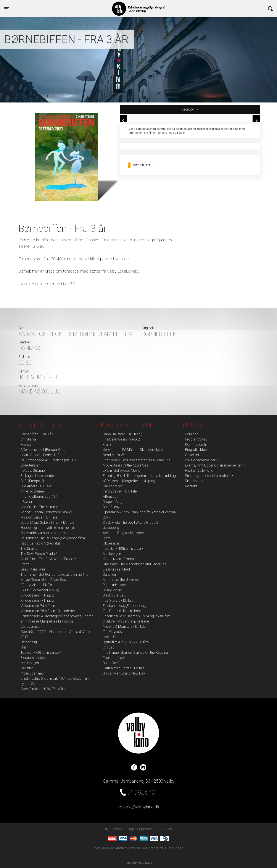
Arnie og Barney (33, 491)
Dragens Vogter (115, 502)
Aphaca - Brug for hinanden (123, 533)
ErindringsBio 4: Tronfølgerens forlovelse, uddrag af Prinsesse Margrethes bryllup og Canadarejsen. (57, 621)
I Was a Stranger (33, 471)
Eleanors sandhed (34, 658)
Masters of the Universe (121, 580)
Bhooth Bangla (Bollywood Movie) (46, 512)
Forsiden (192, 434)
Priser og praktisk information (208, 476)
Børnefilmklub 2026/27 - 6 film (43, 689)
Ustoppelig (29, 642)
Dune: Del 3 (111, 663)
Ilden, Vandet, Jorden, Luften (42, 455)
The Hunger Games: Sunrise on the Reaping (135, 653)
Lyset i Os (28, 684)
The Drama (29, 549)
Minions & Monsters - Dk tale (124, 627)
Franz (25, 564)
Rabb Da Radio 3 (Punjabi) (40, 543)
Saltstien (27, 668)
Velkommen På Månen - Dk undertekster (51, 611)
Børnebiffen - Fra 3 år (37, 434)
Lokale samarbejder (201, 460)
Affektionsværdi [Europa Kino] (43, 450)
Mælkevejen (30, 663)
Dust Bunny (111, 507)
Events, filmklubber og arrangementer (214, 465)
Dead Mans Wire (33, 569)
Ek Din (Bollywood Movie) (40, 590)
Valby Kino (66, 5)
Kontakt (191, 486)
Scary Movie (112, 590)
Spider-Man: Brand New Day (124, 673)
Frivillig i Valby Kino (199, 471)
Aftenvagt (110, 497)
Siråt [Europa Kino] (35, 481)
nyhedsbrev (114, 829)
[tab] (190, 109)
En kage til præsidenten (38, 476)
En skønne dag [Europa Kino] (124, 606)
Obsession (111, 543)
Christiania (28, 439)
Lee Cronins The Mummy (39, 507)
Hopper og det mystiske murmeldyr (47, 528)
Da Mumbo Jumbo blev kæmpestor (48, 533)
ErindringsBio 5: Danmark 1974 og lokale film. (55, 679)
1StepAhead (174, 848)
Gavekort (192, 455)
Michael (26, 445)
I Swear (26, 502)
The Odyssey (113, 632)
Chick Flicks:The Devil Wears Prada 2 (48, 559)
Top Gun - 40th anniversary (41, 653)
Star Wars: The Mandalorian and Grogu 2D (134, 564)
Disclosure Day (114, 595)
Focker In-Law (114, 658)
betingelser (132, 829)
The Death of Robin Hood (122, 611)
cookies (166, 829)
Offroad (109, 647)
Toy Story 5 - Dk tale (118, 601)
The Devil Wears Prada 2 (39, 554)
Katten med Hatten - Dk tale (124, 668)
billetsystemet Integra (142, 848)
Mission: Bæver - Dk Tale (39, 517)
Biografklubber (196, 450)
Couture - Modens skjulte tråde (126, 621)
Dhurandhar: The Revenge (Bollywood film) (53, 538)
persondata (150, 829)
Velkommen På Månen (38, 606)
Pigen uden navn (33, 673)
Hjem (24, 647)
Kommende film (197, 445)
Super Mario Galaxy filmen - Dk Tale (47, 523)
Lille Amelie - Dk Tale (36, 486)
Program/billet (196, 439)
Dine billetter (194, 481)
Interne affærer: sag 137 (39, 497)
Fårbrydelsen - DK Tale (38, 585)
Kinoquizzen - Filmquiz (37, 595)
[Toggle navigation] (6, 9)
